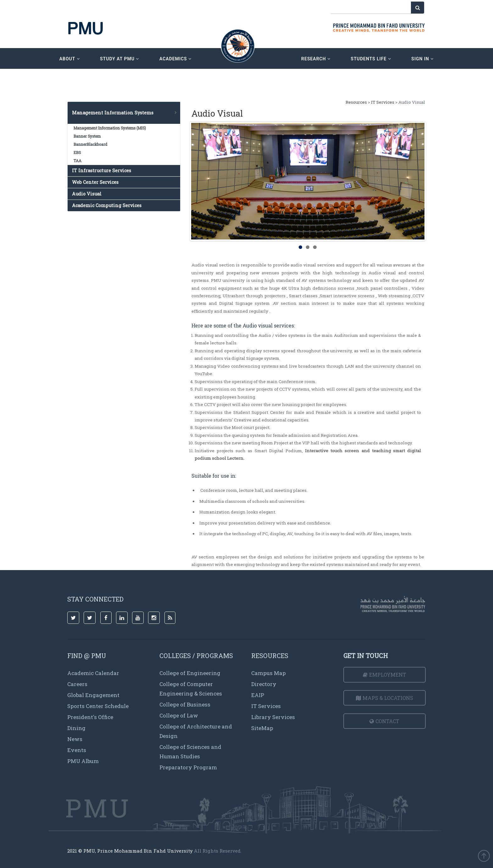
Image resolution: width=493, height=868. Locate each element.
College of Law (179, 715)
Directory (264, 684)
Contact (384, 721)
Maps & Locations (385, 698)
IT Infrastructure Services (102, 170)
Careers (77, 684)
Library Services (273, 717)
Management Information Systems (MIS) (110, 128)
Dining (76, 728)
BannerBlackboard (90, 144)
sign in (422, 59)
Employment (385, 675)
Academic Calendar (93, 673)
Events (77, 750)
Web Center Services (95, 182)
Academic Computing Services (107, 205)
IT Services (383, 102)
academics (175, 59)
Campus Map (269, 673)
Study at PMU (119, 59)
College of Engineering (190, 673)
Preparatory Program (188, 767)
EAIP (258, 695)
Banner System (87, 136)
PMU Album (83, 761)
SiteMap (262, 728)
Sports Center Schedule (98, 706)
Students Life (371, 59)
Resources (357, 102)
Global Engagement (93, 695)
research (316, 59)
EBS (77, 152)
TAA (78, 161)
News (75, 739)
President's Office (90, 717)
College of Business (185, 704)
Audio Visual (87, 194)
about (70, 59)
